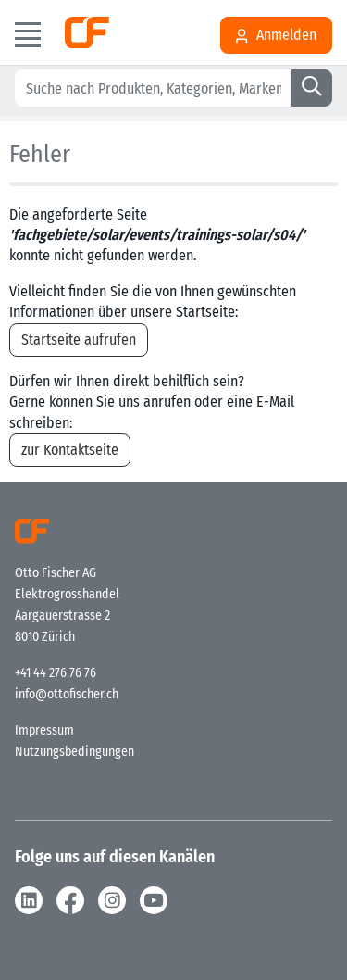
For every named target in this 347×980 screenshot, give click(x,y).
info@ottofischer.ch (67, 694)
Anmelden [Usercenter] (276, 35)
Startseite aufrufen (79, 339)
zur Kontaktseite (70, 450)
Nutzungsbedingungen (74, 752)
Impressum (44, 730)
